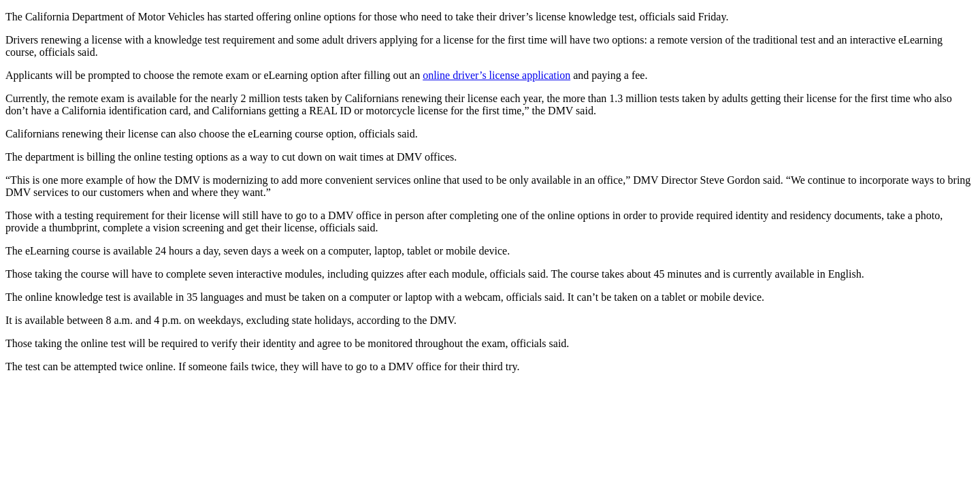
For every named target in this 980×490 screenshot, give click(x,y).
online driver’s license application (496, 75)
